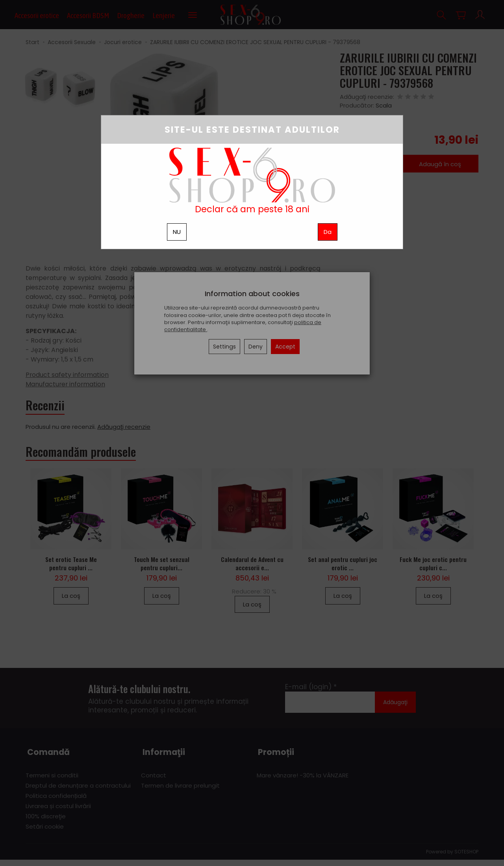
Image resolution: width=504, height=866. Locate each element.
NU (177, 232)
